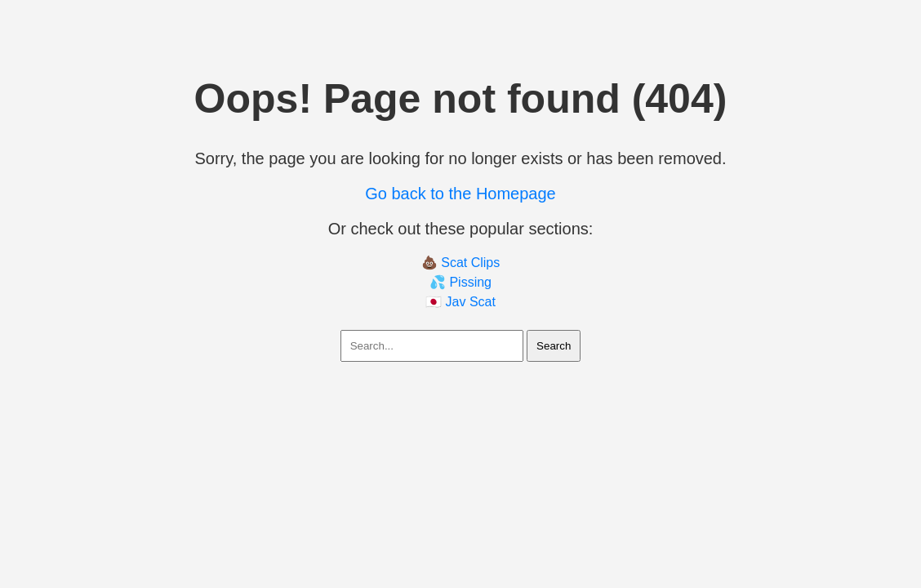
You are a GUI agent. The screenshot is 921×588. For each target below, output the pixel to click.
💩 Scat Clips (461, 263)
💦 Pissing (461, 282)
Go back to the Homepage (460, 194)
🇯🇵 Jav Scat (461, 302)
